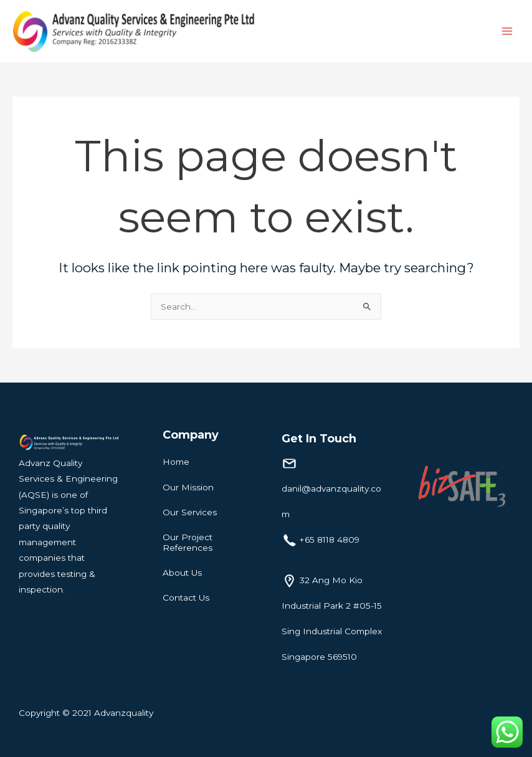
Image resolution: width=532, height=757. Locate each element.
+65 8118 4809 (330, 540)
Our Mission (188, 487)
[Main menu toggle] (507, 31)
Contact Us (186, 598)
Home (176, 462)
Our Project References (188, 542)
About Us (182, 573)
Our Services (190, 512)
